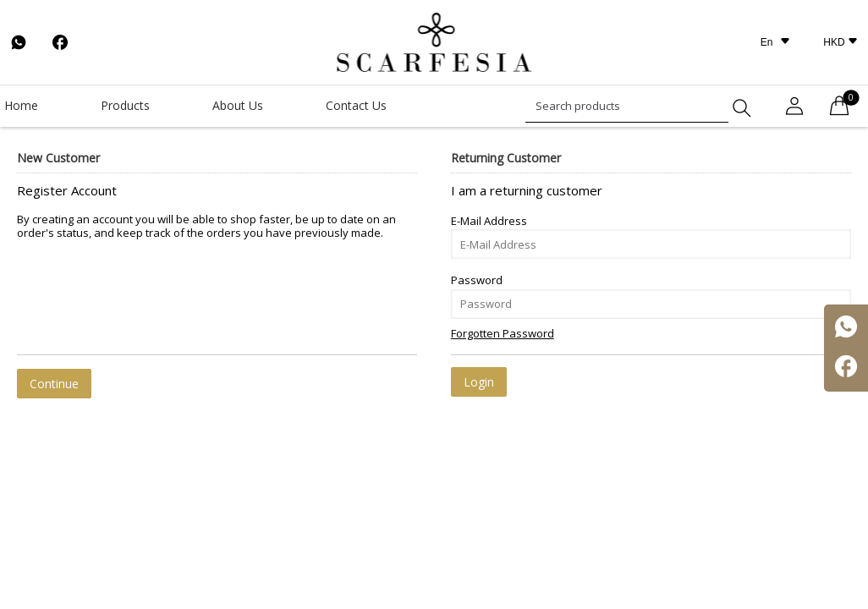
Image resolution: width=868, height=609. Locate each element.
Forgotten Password (503, 333)
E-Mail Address (489, 221)
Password (477, 280)
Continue (54, 384)
